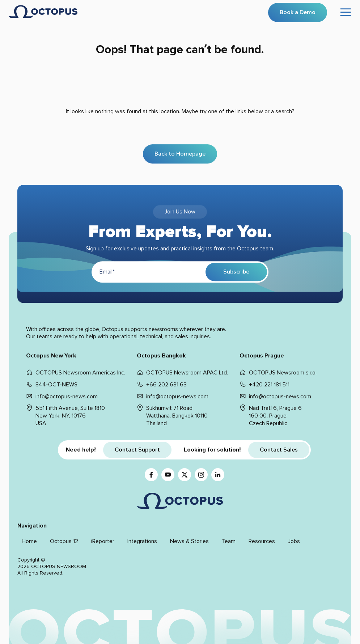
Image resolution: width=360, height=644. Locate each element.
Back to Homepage (180, 154)
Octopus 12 (64, 541)
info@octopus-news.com (67, 397)
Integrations (142, 541)
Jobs (294, 541)
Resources (262, 541)
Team (229, 541)
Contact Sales (279, 450)
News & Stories (189, 541)
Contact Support (137, 450)
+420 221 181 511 (269, 385)
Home (29, 541)
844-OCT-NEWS (56, 385)
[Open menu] (346, 13)
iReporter (103, 541)
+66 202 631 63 (166, 385)
